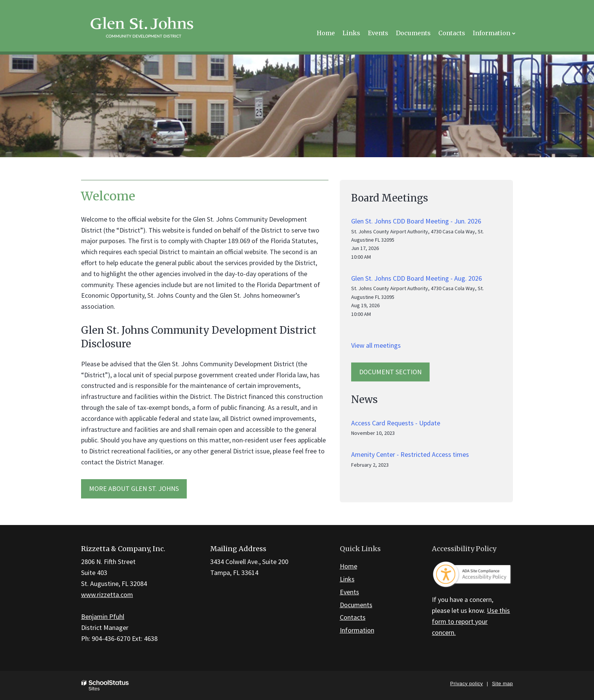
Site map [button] (503, 684)
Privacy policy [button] (466, 684)
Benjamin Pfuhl (103, 616)
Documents (356, 605)
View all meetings (376, 345)
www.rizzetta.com (107, 595)
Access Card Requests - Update (396, 423)
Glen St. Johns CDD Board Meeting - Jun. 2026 (416, 221)
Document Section (390, 372)
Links (347, 579)
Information (357, 630)
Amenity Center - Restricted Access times (410, 454)
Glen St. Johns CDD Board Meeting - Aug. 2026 (417, 278)
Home (349, 566)
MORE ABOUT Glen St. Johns (134, 488)
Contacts (353, 617)
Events (349, 592)
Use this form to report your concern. (471, 621)
